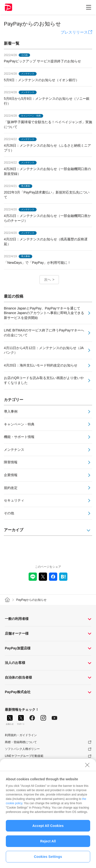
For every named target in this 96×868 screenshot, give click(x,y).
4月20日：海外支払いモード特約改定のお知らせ (41, 365)
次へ (48, 280)
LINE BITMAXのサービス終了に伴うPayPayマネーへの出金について (44, 333)
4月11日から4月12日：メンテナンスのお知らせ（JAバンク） (44, 350)
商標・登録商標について (21, 742)
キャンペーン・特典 (19, 424)
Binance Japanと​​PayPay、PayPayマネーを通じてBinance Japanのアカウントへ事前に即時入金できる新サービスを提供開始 (44, 313)
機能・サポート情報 (19, 437)
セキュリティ (14, 500)
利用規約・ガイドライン (21, 735)
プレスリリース (74, 32)
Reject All (48, 844)
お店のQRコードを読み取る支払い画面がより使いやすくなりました (44, 380)
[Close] (87, 768)
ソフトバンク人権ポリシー (22, 749)
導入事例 (11, 411)
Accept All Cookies (48, 828)
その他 (9, 513)
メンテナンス (14, 450)
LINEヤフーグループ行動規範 (24, 756)
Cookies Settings (48, 859)
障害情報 (11, 462)
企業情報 (11, 475)
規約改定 (11, 488)
